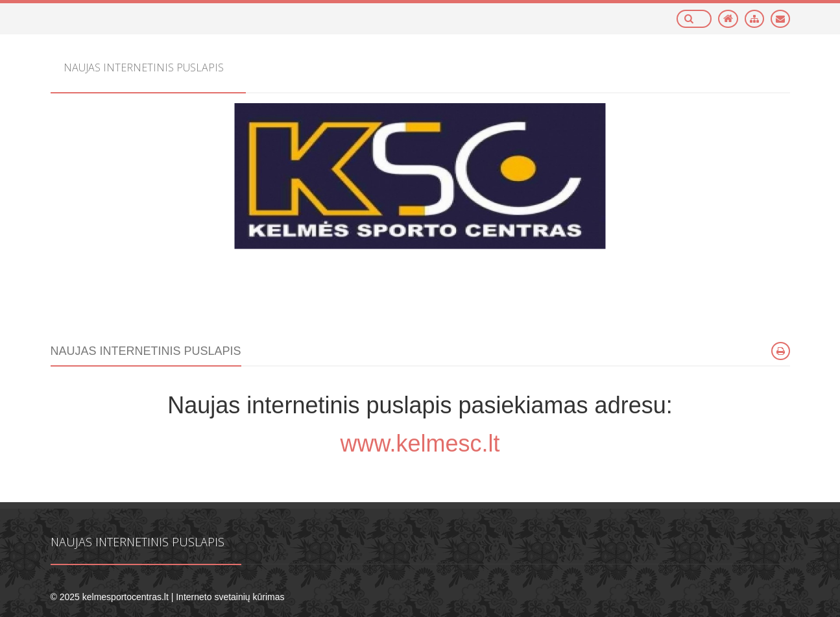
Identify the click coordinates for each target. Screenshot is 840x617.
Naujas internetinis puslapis (138, 542)
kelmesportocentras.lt (126, 597)
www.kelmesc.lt (420, 443)
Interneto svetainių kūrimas (230, 597)
